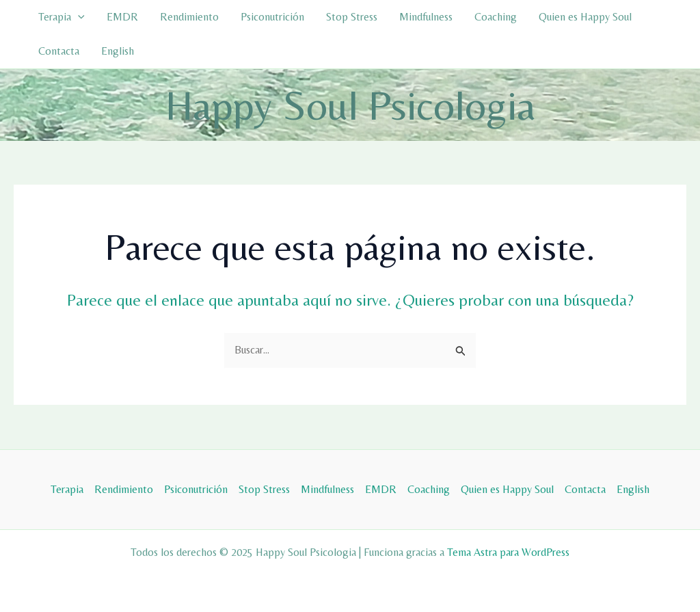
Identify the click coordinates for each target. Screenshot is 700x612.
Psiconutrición (272, 17)
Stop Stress (352, 17)
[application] (78, 17)
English (118, 51)
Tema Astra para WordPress (508, 552)
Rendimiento (189, 17)
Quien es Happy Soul (585, 17)
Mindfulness (426, 17)
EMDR (122, 17)
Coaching (496, 17)
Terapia (62, 17)
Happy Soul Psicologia (350, 105)
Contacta (59, 51)
